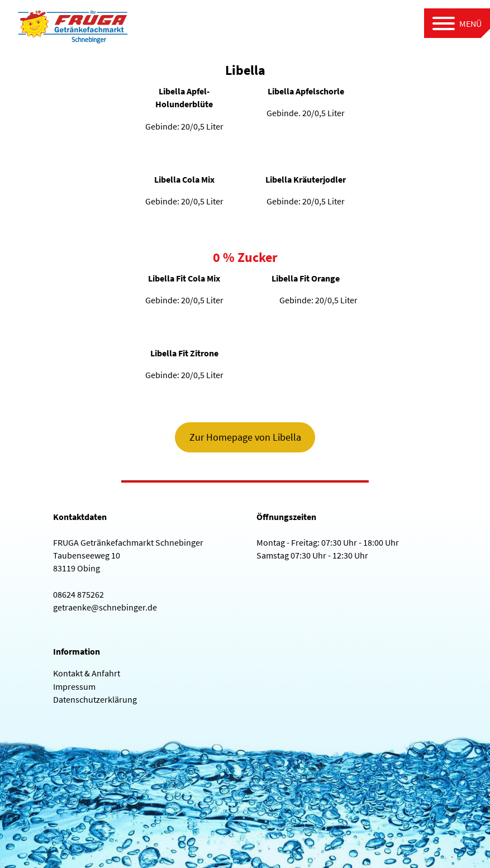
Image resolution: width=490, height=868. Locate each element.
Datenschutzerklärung (95, 699)
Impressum (74, 686)
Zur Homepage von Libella (245, 437)
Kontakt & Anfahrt (87, 673)
